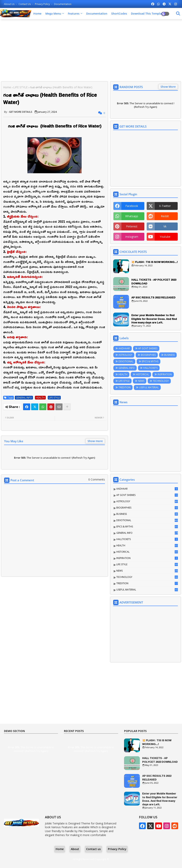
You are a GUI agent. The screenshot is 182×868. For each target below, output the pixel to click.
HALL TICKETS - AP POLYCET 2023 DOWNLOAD (154, 281)
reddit (165, 216)
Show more (95, 441)
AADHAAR (124, 348)
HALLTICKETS (150, 368)
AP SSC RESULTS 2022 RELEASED (153, 297)
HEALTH (40, 398)
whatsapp (132, 216)
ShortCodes (119, 14)
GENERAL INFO (24, 398)
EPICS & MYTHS (150, 361)
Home (37, 14)
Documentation (63, 4)
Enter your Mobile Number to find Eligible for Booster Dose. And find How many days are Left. (154, 319)
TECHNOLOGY (161, 381)
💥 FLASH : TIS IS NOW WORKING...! (154, 262)
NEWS (141, 381)
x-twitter (165, 206)
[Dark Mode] (178, 14)
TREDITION (125, 387)
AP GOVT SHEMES (148, 348)
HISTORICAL (142, 374)
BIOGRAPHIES (148, 355)
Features (74, 14)
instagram (132, 237)
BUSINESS (169, 355)
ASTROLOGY (125, 355)
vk (165, 226)
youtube (165, 237)
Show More (168, 87)
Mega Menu (53, 14)
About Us (9, 4)
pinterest (132, 226)
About (75, 849)
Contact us (25, 4)
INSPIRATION (165, 374)
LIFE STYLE (20, 87)
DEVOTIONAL (126, 361)
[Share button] (67, 407)
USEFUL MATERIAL (149, 387)
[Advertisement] (91, 51)
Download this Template (148, 14)
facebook (132, 206)
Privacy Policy (43, 4)
